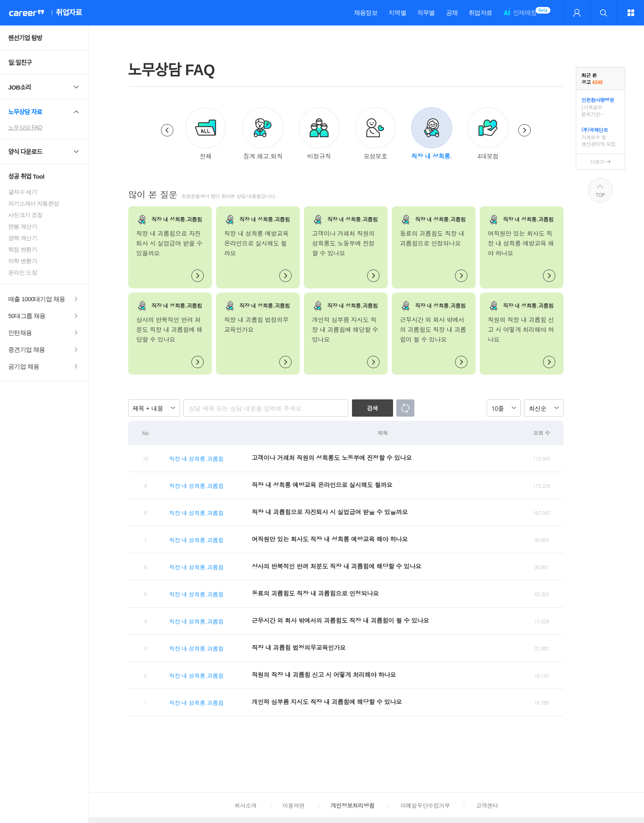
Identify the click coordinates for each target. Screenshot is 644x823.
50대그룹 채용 (27, 316)
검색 (372, 408)
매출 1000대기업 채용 (37, 299)
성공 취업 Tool (26, 176)
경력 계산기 (23, 238)
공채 (452, 13)
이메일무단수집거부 (425, 805)
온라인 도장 (23, 272)
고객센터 (487, 805)
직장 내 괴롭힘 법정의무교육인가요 (299, 647)
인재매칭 (520, 16)
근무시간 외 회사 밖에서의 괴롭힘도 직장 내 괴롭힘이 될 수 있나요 (340, 620)
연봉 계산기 (23, 226)
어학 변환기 (23, 261)
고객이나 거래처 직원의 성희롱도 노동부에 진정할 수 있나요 (332, 458)
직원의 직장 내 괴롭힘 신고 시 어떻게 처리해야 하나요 (324, 674)
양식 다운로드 (25, 152)
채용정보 (366, 13)
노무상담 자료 (25, 112)
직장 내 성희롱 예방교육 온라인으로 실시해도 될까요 (322, 485)
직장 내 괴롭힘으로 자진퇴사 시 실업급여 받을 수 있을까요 (330, 512)
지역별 (397, 13)
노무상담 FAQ (25, 127)
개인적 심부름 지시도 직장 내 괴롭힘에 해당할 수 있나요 (327, 702)
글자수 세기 (23, 192)
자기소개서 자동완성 (34, 203)
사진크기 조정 (25, 215)
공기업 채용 (24, 366)
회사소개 (245, 805)
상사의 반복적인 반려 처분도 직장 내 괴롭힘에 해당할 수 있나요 (337, 566)
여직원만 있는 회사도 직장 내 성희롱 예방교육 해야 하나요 (330, 539)
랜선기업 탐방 (25, 38)
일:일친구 (20, 63)
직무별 (426, 13)
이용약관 (293, 805)
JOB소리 (20, 87)
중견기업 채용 (27, 349)
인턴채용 (20, 333)
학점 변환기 (23, 249)
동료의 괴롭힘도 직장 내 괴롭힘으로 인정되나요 (315, 593)
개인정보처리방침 (353, 805)
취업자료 (480, 13)
